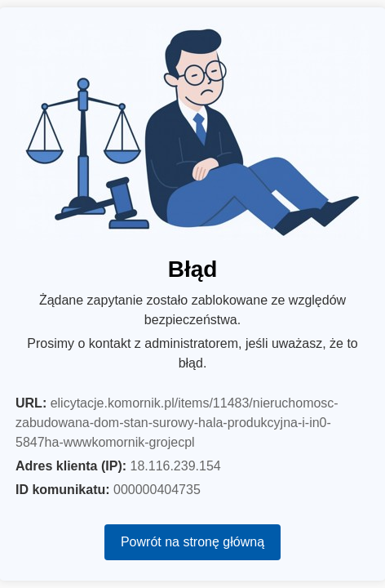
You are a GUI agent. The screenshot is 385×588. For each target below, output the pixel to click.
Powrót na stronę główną (192, 542)
